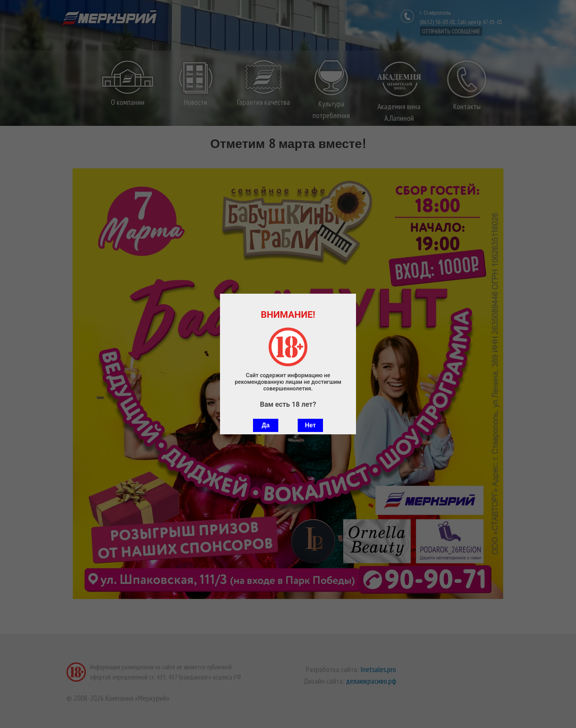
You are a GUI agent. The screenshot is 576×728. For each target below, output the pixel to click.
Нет (310, 425)
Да (265, 425)
